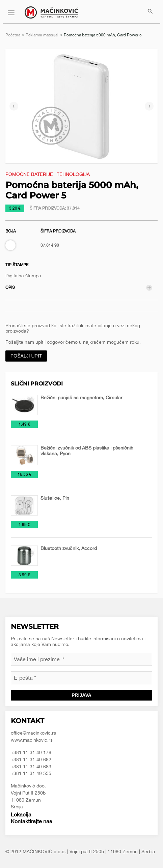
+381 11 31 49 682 (31, 759)
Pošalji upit (26, 356)
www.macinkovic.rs (32, 740)
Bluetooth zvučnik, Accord (69, 548)
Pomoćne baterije (29, 174)
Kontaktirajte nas (31, 821)
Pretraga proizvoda (150, 12)
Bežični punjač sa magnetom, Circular (81, 398)
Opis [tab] (10, 287)
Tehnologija (73, 174)
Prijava (81, 695)
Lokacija (21, 814)
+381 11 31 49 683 (31, 767)
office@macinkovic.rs (33, 733)
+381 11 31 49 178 (31, 752)
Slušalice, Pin (55, 498)
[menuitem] (150, 12)
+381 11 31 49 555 (31, 773)
